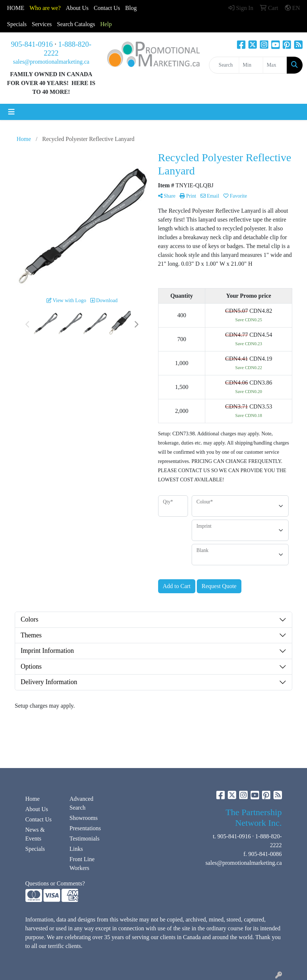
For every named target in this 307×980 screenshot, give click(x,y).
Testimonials (85, 839)
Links (76, 849)
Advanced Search (82, 803)
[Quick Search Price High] (275, 65)
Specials (17, 24)
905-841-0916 (32, 44)
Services (42, 24)
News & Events (35, 834)
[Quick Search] (224, 65)
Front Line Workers (82, 864)
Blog (131, 8)
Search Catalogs (76, 24)
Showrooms (84, 818)
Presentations (85, 828)
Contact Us (39, 819)
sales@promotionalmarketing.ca (51, 62)
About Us (77, 8)
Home (33, 799)
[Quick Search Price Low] (251, 65)
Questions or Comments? (55, 883)
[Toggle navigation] (11, 112)
